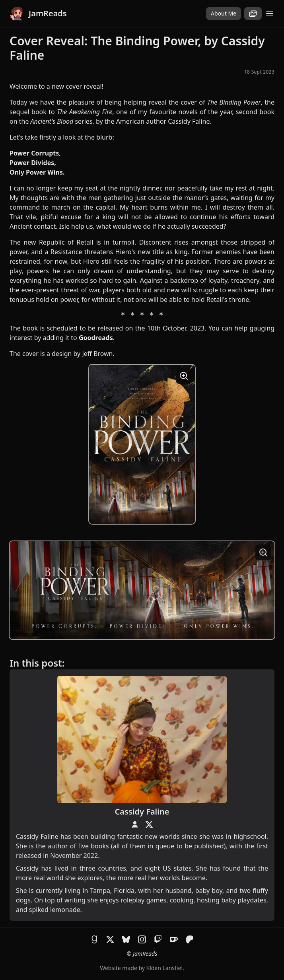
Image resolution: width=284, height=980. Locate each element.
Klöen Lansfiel (164, 968)
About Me (224, 13)
